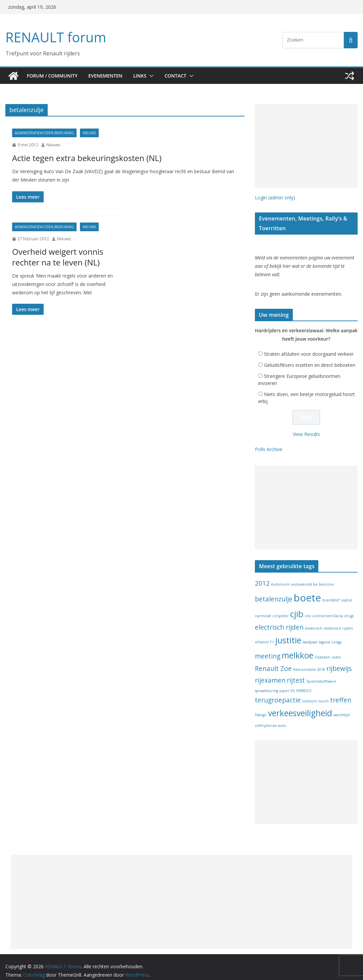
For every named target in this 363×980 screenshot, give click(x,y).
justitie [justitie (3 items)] (288, 633)
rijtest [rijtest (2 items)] (296, 673)
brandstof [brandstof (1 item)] (331, 593)
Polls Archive (269, 442)
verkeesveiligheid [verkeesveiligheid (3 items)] (300, 706)
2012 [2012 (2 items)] (262, 576)
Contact (182, 76)
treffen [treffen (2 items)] (341, 693)
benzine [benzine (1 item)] (326, 577)
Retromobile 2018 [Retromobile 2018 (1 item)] (309, 663)
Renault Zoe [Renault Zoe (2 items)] (273, 661)
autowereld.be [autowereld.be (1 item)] (305, 577)
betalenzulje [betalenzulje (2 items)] (274, 592)
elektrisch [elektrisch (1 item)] (314, 621)
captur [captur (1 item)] (347, 593)
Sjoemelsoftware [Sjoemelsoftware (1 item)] (321, 674)
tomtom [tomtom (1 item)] (310, 694)
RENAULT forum (54, 37)
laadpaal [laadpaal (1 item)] (310, 635)
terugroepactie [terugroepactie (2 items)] (278, 693)
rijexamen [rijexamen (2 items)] (270, 673)
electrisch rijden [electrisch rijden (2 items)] (279, 620)
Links (145, 76)
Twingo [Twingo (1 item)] (261, 708)
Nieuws (89, 133)
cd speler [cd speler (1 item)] (281, 609)
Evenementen (108, 76)
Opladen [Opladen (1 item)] (322, 650)
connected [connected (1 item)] (322, 609)
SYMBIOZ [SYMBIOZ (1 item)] (304, 684)
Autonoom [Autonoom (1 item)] (281, 577)
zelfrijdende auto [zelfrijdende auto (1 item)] (270, 719)
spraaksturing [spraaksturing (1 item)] (266, 684)
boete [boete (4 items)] (307, 591)
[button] (156, 76)
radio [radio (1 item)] (336, 650)
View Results (306, 427)
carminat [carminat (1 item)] (263, 609)
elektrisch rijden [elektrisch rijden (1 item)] (338, 621)
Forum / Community (53, 76)
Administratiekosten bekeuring (44, 133)
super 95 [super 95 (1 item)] (287, 684)
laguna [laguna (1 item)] (324, 635)
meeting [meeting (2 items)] (268, 649)
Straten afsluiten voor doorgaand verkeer (309, 347)
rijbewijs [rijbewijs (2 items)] (339, 661)
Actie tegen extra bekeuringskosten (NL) (78, 158)
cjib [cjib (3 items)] (297, 607)
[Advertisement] (306, 146)
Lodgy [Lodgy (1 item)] (336, 635)
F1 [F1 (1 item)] (272, 635)
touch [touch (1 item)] (324, 694)
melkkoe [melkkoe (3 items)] (298, 648)
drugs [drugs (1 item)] (349, 609)
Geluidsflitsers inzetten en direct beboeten (310, 358)
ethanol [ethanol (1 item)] (262, 635)
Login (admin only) (275, 198)
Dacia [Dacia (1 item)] (338, 609)
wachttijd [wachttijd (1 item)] (342, 708)
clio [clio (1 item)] (308, 609)
